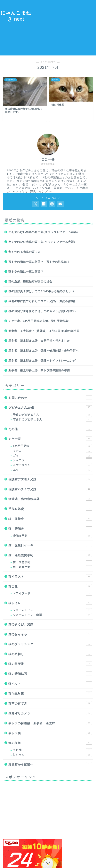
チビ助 (52, 750)
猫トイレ (50, 603)
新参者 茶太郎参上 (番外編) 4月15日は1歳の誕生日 (44, 331)
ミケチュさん (52, 465)
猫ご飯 (50, 586)
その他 (50, 429)
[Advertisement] (64, 27)
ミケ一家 (50, 438)
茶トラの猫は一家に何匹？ (26, 272)
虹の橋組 (50, 743)
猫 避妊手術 (52, 567)
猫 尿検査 (50, 519)
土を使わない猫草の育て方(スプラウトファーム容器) (43, 232)
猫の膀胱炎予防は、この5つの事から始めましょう (41, 291)
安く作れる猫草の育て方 (24, 252)
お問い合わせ (50, 397)
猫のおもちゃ (50, 634)
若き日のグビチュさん (52, 420)
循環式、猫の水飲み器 (50, 499)
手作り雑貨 (50, 509)
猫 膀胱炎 (50, 528)
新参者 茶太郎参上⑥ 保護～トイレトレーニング (42, 361)
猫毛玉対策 (50, 693)
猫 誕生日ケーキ (50, 545)
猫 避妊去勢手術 (50, 555)
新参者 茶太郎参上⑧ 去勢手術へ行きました (39, 341)
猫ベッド (50, 683)
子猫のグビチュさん (52, 415)
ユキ (52, 470)
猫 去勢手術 (52, 562)
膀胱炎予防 (52, 536)
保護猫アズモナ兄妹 (50, 479)
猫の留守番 (50, 664)
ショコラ (52, 460)
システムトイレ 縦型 (52, 615)
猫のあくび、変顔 (50, 624)
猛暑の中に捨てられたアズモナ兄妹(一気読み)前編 (42, 301)
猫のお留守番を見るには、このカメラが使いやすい (42, 311)
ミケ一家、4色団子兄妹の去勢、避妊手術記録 (39, 321)
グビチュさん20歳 (50, 407)
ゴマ (52, 456)
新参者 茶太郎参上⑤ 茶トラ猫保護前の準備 (39, 370)
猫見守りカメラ (50, 713)
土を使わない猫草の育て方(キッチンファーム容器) (42, 242)
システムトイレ (52, 610)
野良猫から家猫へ (50, 764)
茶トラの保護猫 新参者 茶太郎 (50, 723)
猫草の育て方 (50, 703)
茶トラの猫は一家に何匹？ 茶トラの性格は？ (39, 262)
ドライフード (52, 594)
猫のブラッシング (50, 644)
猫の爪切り (50, 654)
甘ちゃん (52, 755)
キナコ (52, 451)
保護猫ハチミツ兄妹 (50, 489)
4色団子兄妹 (52, 446)
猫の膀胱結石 (50, 673)
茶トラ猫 (50, 733)
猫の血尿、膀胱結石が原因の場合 (30, 282)
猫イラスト (50, 576)
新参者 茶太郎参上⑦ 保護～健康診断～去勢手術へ (44, 351)
